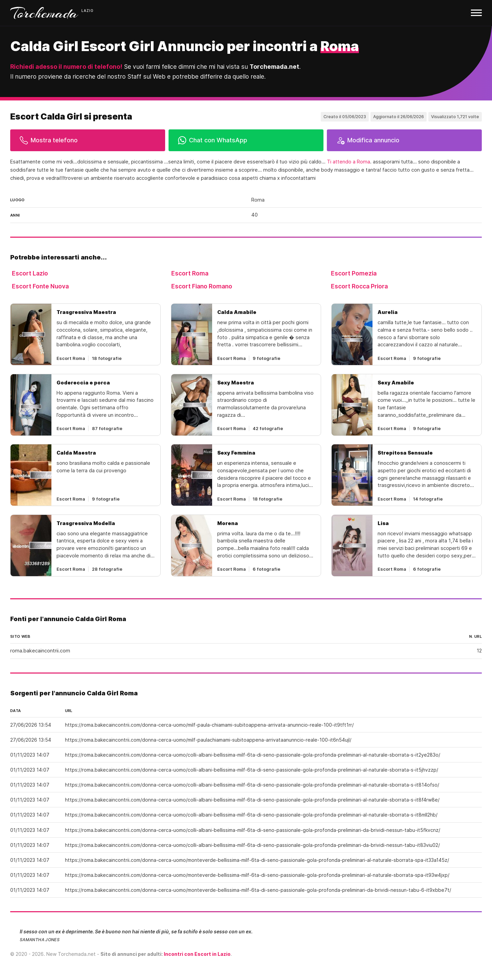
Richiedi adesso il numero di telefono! (66, 67)
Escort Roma (190, 273)
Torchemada (44, 13)
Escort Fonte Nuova (40, 286)
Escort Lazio (30, 273)
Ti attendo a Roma (348, 162)
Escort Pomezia (354, 273)
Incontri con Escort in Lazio (197, 954)
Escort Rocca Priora (359, 286)
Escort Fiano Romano (202, 286)
